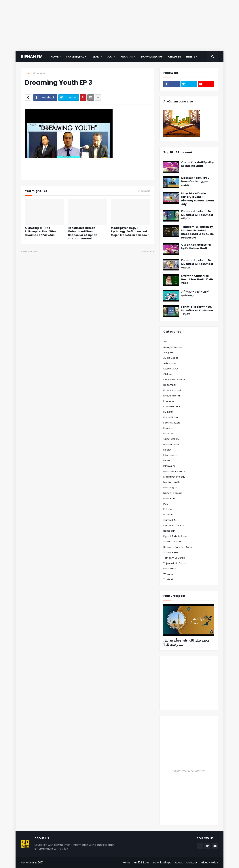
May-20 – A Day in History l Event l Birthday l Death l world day (198, 199)
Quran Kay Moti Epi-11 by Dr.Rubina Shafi (196, 247)
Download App (162, 863)
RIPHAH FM (32, 57)
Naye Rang (170, 498)
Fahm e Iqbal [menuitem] (75, 57)
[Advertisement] (110, 26)
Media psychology (174, 477)
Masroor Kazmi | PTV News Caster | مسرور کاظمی (195, 182)
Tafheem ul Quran (174, 558)
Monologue (170, 488)
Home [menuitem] (55, 57)
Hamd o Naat (171, 444)
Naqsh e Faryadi (173, 493)
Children (168, 374)
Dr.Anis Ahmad (172, 390)
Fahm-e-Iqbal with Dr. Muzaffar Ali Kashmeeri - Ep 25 (198, 310)
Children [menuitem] (174, 57)
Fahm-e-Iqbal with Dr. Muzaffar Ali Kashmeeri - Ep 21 (198, 264)
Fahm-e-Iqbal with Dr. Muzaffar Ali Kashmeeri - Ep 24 (198, 215)
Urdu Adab (170, 569)
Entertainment (172, 406)
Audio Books (171, 358)
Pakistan (168, 509)
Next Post (147, 252)
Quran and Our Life (174, 525)
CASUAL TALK (171, 369)
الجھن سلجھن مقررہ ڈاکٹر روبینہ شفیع (195, 293)
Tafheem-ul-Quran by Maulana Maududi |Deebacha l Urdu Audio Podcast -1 (198, 232)
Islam (167, 460)
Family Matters (172, 423)
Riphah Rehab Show (175, 536)
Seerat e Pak (171, 553)
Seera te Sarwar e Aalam (178, 547)
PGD (166, 504)
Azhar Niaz (170, 363)
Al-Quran (169, 353)
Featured (169, 428)
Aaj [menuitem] (110, 57)
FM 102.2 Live (142, 863)
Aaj (165, 342)
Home (29, 73)
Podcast (168, 515)
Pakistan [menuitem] (127, 57)
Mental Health (171, 482)
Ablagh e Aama (172, 347)
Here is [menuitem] (191, 57)
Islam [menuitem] (96, 57)
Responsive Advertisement (189, 771)
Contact (192, 863)
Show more (144, 191)
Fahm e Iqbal (171, 417)
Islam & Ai (169, 466)
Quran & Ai (170, 520)
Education (40, 73)
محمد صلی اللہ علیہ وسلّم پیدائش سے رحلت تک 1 (186, 643)
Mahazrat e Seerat (174, 471)
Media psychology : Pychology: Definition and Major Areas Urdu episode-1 (130, 232)
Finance (168, 433)
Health (167, 450)
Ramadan (169, 531)
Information (170, 455)
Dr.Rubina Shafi (172, 396)
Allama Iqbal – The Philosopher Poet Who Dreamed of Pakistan (40, 232)
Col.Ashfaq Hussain (175, 380)
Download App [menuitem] (152, 57)
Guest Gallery (171, 439)
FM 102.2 (168, 412)
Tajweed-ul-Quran (175, 563)
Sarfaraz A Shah (173, 542)
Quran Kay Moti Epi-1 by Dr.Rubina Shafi (198, 164)
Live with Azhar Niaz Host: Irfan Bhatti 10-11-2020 (197, 279)
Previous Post (31, 252)
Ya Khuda (169, 579)
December (170, 385)
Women (168, 574)
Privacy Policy (209, 863)
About (179, 863)
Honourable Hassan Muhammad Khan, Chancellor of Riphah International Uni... (82, 233)
